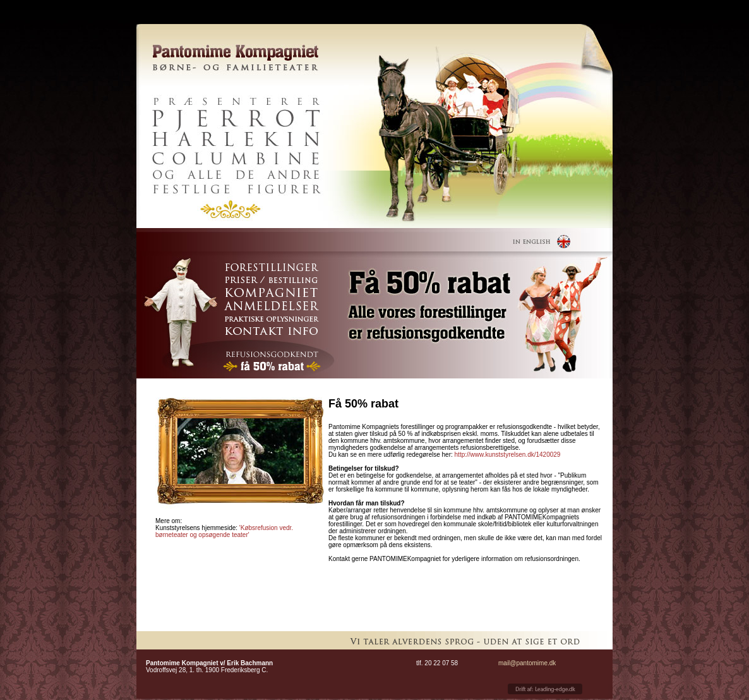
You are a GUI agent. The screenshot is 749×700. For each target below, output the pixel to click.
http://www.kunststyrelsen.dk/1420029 (508, 455)
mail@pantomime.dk (527, 663)
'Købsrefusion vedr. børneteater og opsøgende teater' (224, 531)
